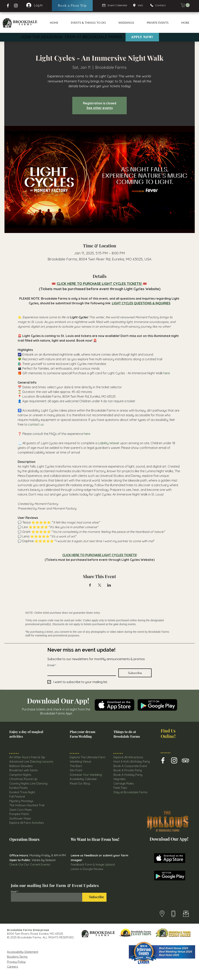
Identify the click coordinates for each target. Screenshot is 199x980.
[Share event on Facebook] (90, 585)
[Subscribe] (94, 897)
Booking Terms (17, 957)
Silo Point (76, 770)
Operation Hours (24, 839)
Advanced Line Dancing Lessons (31, 761)
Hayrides (120, 779)
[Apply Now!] (142, 37)
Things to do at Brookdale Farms (127, 734)
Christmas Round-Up (23, 779)
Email (52, 665)
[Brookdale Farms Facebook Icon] (163, 760)
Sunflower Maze (20, 818)
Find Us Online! (168, 733)
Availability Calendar (83, 779)
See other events (100, 108)
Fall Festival (17, 796)
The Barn (76, 766)
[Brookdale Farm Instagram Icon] (174, 760)
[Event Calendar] (115, 5)
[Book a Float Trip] (72, 6)
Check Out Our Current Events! (30, 864)
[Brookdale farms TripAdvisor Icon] (185, 760)
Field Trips (120, 788)
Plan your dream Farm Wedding (82, 734)
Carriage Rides (124, 783)
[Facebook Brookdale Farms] (8, 6)
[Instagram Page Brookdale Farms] (16, 6)
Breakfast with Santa (23, 770)
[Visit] (139, 5)
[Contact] (160, 5)
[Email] (81, 672)
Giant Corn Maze (21, 810)
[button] (186, 5)
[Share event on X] (100, 585)
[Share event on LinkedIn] (109, 585)
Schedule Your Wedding (86, 775)
